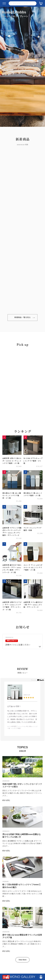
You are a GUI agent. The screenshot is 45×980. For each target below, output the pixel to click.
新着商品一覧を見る (23, 317)
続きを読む (6, 800)
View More (23, 960)
